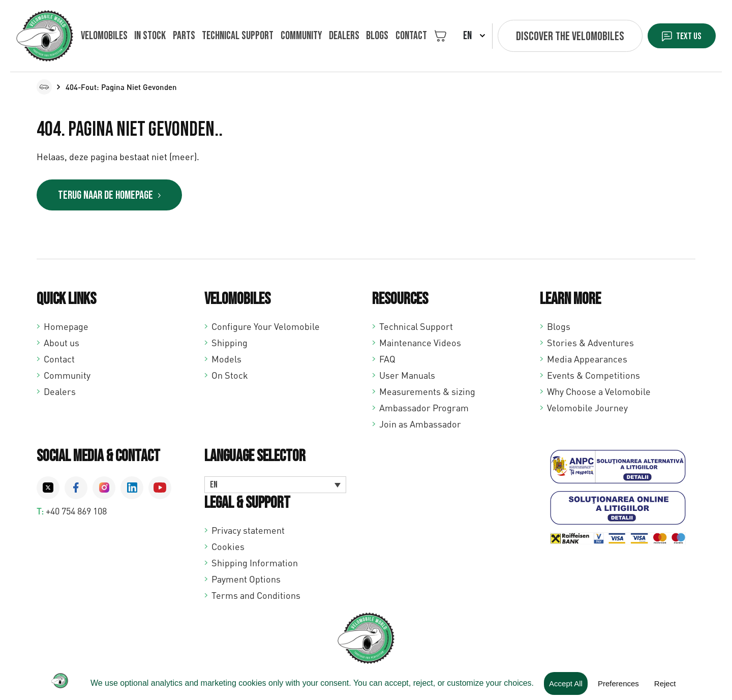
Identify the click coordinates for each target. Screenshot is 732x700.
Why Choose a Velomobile (599, 392)
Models (226, 360)
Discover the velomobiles (554, 36)
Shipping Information (255, 564)
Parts (179, 36)
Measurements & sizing (427, 392)
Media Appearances (587, 360)
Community (292, 36)
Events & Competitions (593, 376)
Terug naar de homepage (114, 196)
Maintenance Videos (420, 344)
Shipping (230, 344)
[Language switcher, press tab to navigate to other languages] (275, 486)
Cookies (228, 547)
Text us (681, 36)
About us (62, 344)
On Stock (230, 376)
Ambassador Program (424, 409)
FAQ (387, 360)
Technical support (231, 36)
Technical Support (416, 327)
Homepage (66, 327)
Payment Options (246, 580)
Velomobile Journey (587, 409)
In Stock (148, 36)
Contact (395, 36)
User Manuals (407, 376)
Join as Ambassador (420, 425)
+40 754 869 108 (76, 512)
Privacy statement (248, 531)
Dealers (333, 36)
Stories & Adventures (590, 344)
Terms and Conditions (256, 596)
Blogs (364, 36)
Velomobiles (104, 36)
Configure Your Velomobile (266, 327)
